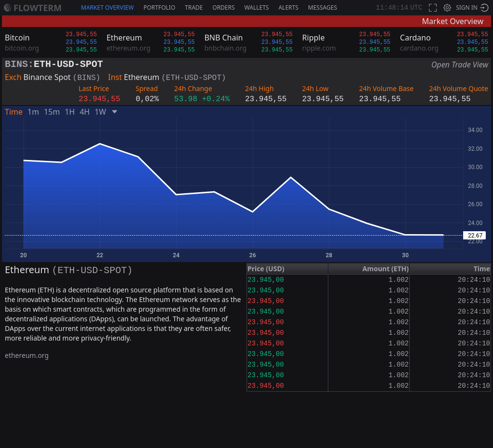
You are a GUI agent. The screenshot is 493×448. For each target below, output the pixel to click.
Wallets (257, 8)
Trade (194, 8)
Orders (223, 8)
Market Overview (107, 8)
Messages (323, 8)
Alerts (288, 8)
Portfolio (159, 8)
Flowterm (38, 8)
